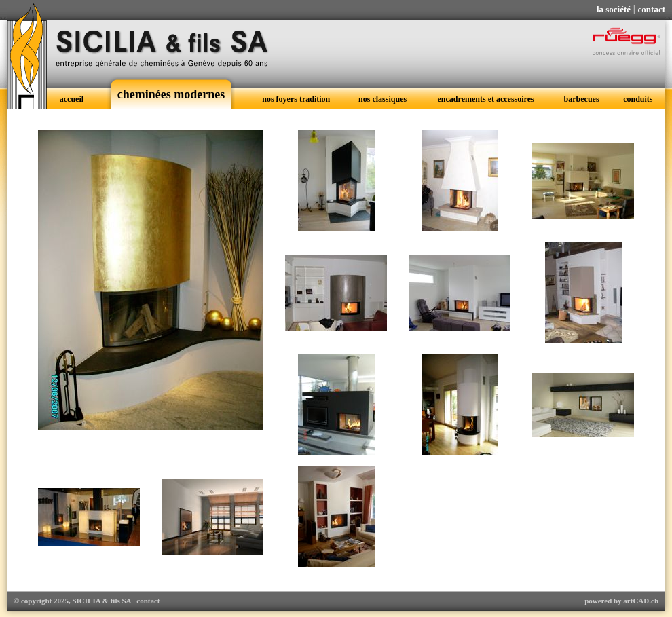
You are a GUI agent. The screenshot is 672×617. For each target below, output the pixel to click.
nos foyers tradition (296, 99)
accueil (72, 99)
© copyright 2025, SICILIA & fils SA (73, 601)
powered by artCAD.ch (621, 601)
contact (652, 9)
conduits (638, 99)
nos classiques (382, 99)
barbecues (582, 99)
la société (614, 9)
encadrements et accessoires (486, 99)
